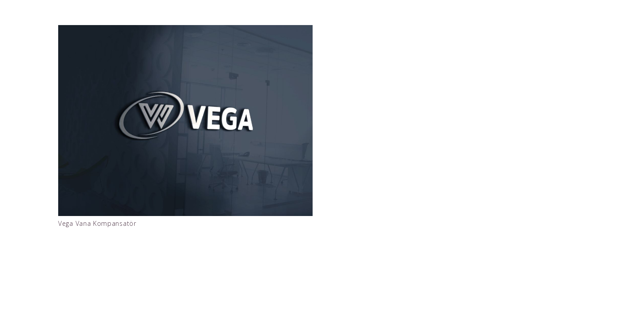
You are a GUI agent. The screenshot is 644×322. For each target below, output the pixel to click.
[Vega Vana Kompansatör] (185, 121)
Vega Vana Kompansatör (97, 223)
